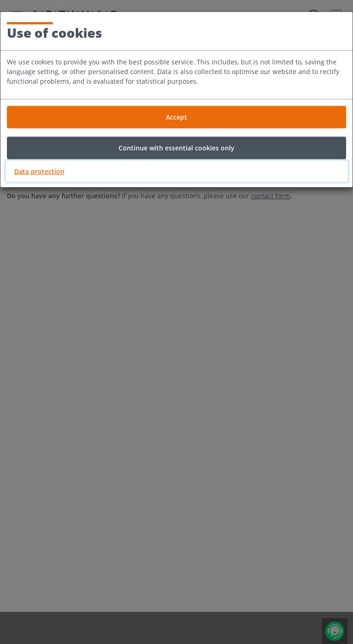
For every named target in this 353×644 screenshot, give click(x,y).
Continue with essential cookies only (176, 148)
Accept (176, 117)
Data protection (39, 171)
